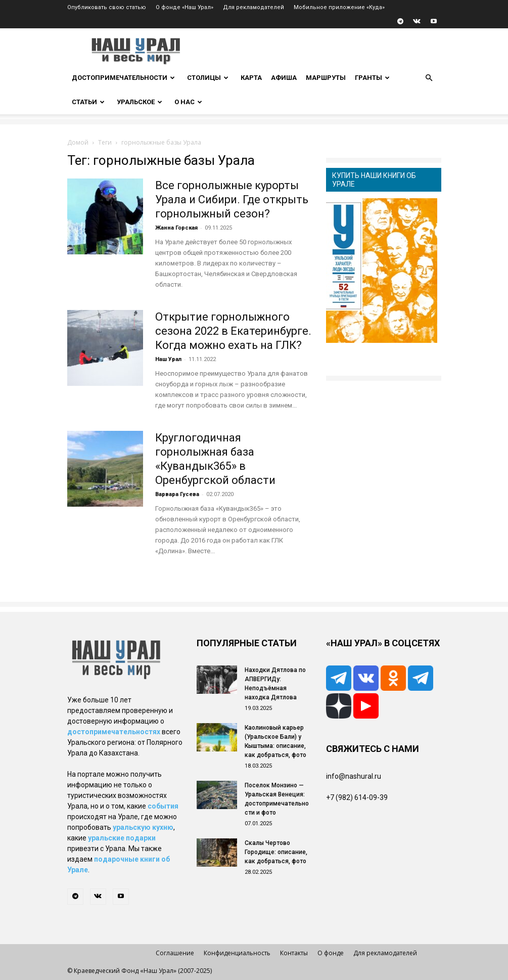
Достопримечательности (123, 78)
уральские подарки (122, 838)
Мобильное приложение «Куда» (339, 7)
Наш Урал (168, 359)
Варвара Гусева (177, 494)
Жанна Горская (176, 228)
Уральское (140, 102)
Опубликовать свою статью (107, 7)
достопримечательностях (114, 732)
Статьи (88, 102)
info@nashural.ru (354, 776)
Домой (78, 142)
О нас (188, 102)
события (163, 806)
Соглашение (175, 953)
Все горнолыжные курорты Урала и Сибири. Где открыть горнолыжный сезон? (232, 199)
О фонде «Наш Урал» (184, 7)
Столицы (208, 78)
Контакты (294, 953)
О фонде (331, 953)
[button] (429, 78)
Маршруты (326, 78)
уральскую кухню (143, 827)
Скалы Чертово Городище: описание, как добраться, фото (276, 852)
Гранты (372, 78)
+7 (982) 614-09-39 (357, 797)
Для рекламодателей (253, 7)
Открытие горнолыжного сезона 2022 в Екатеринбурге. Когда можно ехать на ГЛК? (233, 331)
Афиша (284, 78)
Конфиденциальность (237, 953)
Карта (251, 78)
